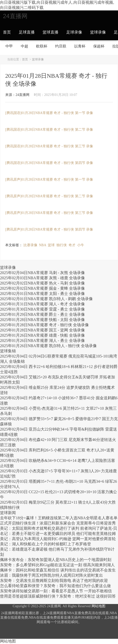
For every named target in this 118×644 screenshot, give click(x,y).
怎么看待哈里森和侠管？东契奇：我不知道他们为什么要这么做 (55, 586)
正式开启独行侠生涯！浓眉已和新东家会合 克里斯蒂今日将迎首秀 (58, 523)
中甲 (9, 46)
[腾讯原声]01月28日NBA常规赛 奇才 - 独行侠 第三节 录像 (49, 213)
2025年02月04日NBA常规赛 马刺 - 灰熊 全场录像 (42, 273)
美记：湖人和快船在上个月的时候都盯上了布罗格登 (46, 544)
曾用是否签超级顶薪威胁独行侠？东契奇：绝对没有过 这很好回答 (58, 596)
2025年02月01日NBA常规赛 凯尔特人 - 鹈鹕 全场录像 (46, 299)
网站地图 (98, 606)
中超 (24, 46)
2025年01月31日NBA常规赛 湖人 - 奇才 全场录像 (42, 304)
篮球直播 (50, 32)
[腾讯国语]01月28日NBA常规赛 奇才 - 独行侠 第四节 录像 (49, 163)
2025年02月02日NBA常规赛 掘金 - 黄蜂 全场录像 (42, 288)
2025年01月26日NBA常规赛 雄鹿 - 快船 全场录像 (42, 335)
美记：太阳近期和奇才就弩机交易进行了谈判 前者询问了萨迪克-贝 (59, 528)
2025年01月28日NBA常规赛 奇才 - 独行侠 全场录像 (44, 325)
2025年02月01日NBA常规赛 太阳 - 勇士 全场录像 (42, 294)
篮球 (51, 245)
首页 (7, 32)
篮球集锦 (8, 351)
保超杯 (99, 46)
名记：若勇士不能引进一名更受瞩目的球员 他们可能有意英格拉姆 (58, 534)
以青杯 (80, 46)
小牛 (81, 245)
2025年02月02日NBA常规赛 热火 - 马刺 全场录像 (42, 283)
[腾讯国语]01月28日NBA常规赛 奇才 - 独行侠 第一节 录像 (49, 113)
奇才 (72, 245)
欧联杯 (42, 46)
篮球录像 (98, 32)
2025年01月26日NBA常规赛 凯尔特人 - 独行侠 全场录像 (48, 346)
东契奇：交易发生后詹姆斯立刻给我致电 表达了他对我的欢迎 (54, 581)
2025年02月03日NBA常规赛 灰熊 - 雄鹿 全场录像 (42, 278)
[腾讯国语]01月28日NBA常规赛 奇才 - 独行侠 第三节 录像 (49, 146)
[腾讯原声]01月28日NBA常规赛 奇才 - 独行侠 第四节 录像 (49, 229)
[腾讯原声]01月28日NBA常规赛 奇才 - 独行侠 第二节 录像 (49, 196)
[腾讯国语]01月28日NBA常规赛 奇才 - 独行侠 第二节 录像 (49, 130)
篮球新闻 (8, 513)
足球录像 (74, 32)
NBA (43, 245)
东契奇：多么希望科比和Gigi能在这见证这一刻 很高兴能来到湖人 (57, 565)
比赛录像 (30, 245)
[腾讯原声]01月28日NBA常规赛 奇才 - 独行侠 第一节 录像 (49, 180)
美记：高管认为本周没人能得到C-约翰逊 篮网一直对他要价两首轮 (58, 539)
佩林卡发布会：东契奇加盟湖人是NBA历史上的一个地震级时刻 (56, 560)
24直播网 (15, 16)
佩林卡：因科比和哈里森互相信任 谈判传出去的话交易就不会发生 (58, 570)
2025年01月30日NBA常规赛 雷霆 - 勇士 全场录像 (42, 309)
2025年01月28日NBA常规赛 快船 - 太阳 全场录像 (42, 320)
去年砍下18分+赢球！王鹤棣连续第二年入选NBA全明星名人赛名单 (59, 518)
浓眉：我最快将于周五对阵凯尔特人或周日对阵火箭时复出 (51, 575)
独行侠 (62, 245)
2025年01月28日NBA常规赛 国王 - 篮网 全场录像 (42, 330)
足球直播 (27, 32)
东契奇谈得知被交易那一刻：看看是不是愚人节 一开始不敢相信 (56, 591)
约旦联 (61, 46)
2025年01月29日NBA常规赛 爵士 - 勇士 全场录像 (42, 314)
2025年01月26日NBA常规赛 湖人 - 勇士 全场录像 (42, 341)
